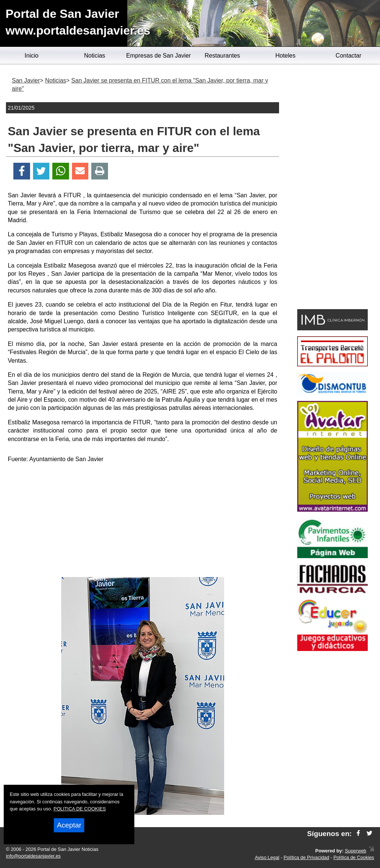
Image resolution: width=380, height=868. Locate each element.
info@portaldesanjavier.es (33, 856)
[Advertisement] (142, 521)
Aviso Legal (267, 857)
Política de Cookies (354, 857)
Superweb (356, 851)
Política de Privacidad (306, 857)
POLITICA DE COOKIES (80, 809)
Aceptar (69, 825)
